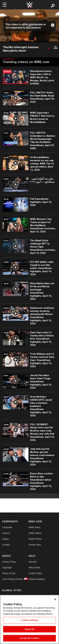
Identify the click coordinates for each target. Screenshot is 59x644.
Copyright (7, 568)
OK (29, 26)
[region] (29, 619)
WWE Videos (35, 533)
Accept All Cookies (29, 638)
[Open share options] (56, 47)
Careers (6, 533)
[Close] (55, 599)
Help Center (35, 568)
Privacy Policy (9, 562)
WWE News (35, 527)
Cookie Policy (35, 573)
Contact (6, 545)
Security (33, 562)
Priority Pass (35, 545)
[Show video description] (49, 47)
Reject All (29, 629)
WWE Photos (35, 539)
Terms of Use (9, 573)
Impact (6, 539)
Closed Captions (35, 579)
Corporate (7, 527)
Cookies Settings (29, 620)
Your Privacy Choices (9, 579)
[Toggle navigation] (5, 5)
